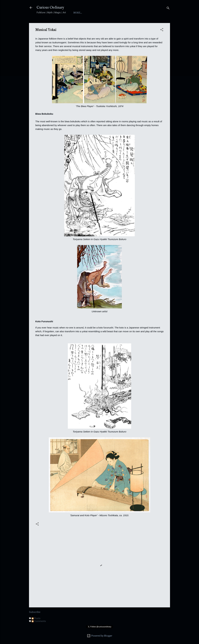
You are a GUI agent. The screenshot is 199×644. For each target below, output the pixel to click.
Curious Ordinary (50, 8)
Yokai (119, 13)
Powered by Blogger (99, 636)
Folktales (136, 13)
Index (105, 13)
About (91, 13)
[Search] (168, 9)
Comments (39, 621)
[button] (162, 30)
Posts (36, 618)
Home (77, 13)
